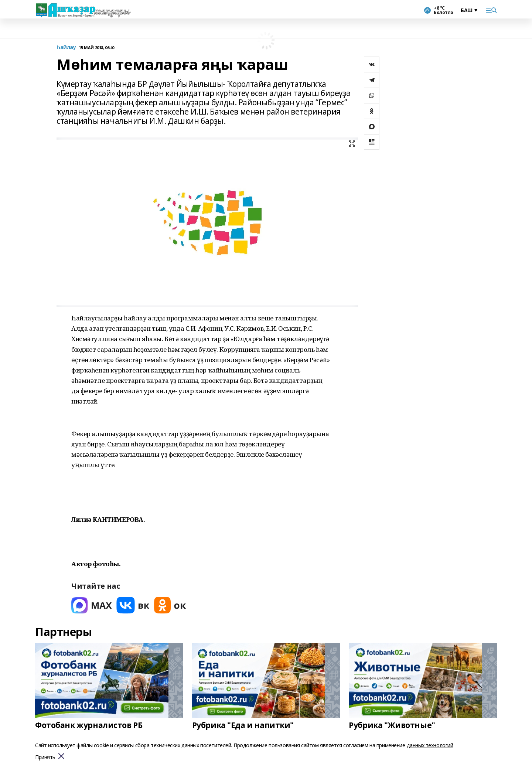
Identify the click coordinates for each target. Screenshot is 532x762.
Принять (45, 757)
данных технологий (430, 745)
